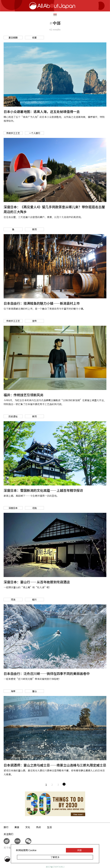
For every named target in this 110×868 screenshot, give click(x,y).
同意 (79, 850)
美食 (17, 827)
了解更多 (55, 857)
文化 (28, 827)
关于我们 (8, 848)
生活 (49, 827)
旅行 (6, 827)
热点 (39, 827)
